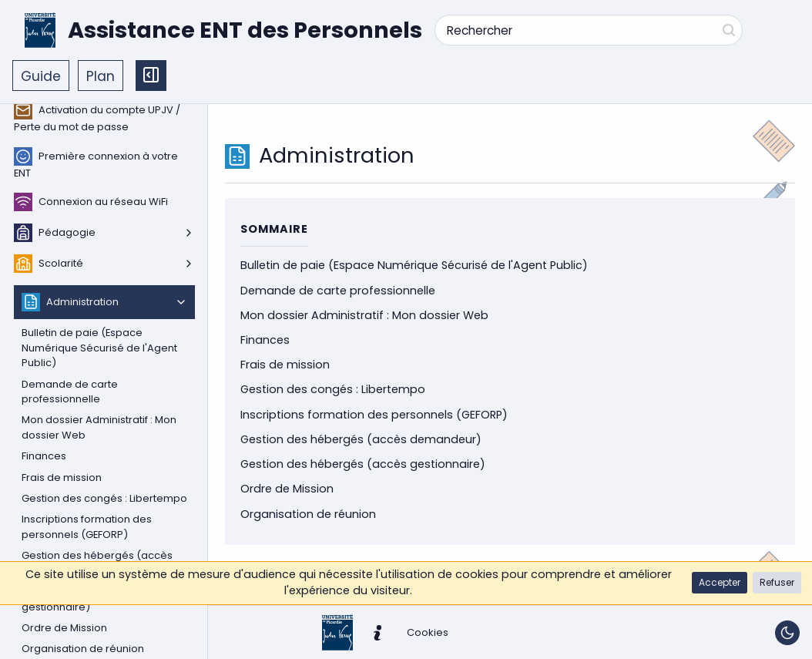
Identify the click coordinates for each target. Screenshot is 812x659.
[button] (720, 583)
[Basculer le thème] (787, 633)
